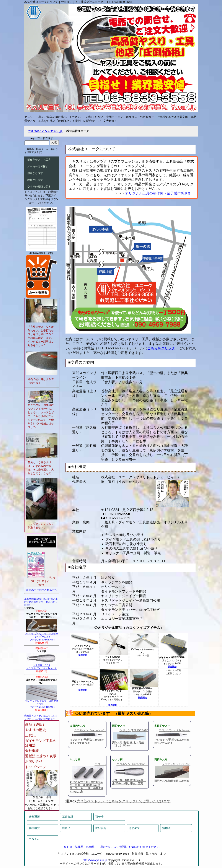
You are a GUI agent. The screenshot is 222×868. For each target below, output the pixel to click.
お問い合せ (34, 761)
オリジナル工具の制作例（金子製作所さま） (160, 193)
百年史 (100, 817)
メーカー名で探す (38, 166)
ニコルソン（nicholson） (90, 730)
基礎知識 (68, 817)
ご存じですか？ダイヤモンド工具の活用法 (42, 542)
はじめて (134, 828)
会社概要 (32, 751)
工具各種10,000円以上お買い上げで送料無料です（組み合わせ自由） (41, 602)
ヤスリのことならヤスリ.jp (45, 131)
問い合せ (101, 828)
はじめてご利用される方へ (42, 590)
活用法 (166, 828)
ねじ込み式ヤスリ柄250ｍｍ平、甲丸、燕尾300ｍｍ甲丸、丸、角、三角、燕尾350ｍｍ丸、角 (86, 787)
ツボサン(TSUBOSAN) (134, 730)
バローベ (100, 764)
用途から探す (35, 173)
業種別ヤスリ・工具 (39, 160)
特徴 (42, 585)
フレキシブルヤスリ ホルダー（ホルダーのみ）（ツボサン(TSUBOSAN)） (42, 635)
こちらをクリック (161, 348)
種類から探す (35, 180)
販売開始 (83, 655)
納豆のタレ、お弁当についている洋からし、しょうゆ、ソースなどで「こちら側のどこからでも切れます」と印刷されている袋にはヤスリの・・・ (41, 416)
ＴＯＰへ (34, 839)
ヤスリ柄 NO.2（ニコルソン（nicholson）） (42, 666)
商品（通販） (36, 724)
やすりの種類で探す (39, 187)
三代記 (30, 735)
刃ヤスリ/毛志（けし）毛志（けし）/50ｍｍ (128, 744)
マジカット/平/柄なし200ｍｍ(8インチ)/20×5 (172, 741)
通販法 (66, 828)
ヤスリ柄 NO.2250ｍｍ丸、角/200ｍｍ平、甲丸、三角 (129, 782)
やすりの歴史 (36, 730)
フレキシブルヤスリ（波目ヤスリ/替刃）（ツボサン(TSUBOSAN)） (42, 703)
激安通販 (34, 817)
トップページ (36, 767)
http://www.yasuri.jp (95, 860)
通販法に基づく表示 (41, 756)
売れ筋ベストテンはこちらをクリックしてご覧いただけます (123, 801)
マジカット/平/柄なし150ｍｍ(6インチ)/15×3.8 (87, 741)
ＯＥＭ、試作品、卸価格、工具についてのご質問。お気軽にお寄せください (112, 847)
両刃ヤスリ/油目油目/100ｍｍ (172, 781)
